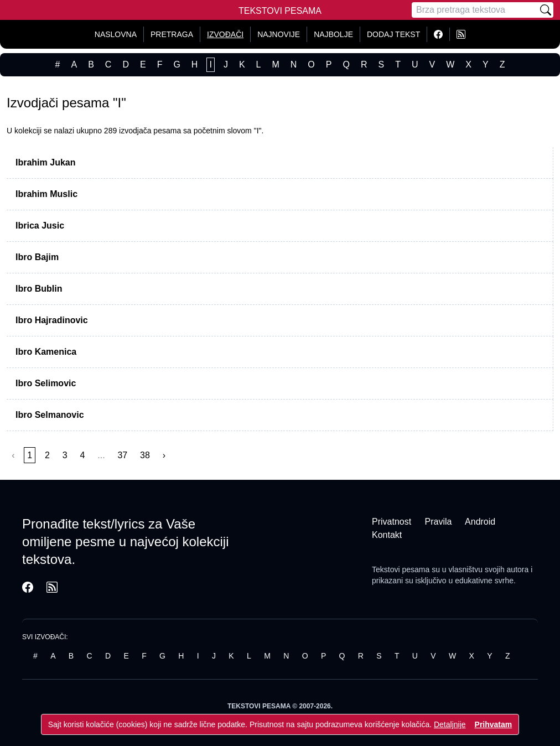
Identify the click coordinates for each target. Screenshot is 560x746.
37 (122, 455)
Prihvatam (494, 724)
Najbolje (333, 34)
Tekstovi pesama (401, 569)
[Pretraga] (475, 10)
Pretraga (172, 34)
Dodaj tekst (393, 34)
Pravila (439, 522)
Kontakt (387, 535)
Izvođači (225, 34)
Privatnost (392, 522)
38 (145, 455)
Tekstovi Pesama (280, 11)
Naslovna (116, 34)
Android (480, 522)
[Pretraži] (546, 10)
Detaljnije (450, 724)
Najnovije (279, 34)
